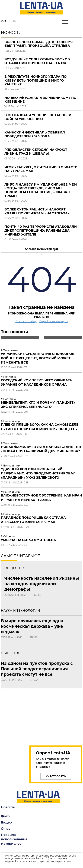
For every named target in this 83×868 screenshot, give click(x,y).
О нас (6, 829)
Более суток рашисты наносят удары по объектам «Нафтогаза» (37, 211)
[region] (41, 715)
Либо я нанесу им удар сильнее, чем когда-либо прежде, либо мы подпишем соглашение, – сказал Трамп (41, 190)
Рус (16, 21)
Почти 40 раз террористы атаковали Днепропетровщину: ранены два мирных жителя (41, 231)
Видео (6, 822)
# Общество (9, 536)
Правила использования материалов (14, 839)
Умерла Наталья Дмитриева (28, 540)
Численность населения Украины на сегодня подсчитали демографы (42, 584)
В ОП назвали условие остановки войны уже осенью (38, 117)
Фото (5, 816)
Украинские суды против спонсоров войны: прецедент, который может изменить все (38, 358)
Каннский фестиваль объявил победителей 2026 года (35, 134)
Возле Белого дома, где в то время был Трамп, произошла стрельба (39, 44)
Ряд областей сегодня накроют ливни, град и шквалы (36, 152)
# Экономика (9, 350)
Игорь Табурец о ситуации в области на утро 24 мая (41, 169)
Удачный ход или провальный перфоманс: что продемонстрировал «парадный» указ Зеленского (38, 473)
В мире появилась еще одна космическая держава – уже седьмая (32, 626)
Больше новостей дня (41, 249)
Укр (4, 21)
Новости (8, 807)
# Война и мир (10, 421)
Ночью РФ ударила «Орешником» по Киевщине (40, 100)
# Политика (8, 377)
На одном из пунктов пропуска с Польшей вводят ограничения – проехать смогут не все (37, 669)
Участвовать (56, 776)
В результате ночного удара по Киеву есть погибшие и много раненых (35, 80)
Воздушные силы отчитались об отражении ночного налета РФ (37, 61)
